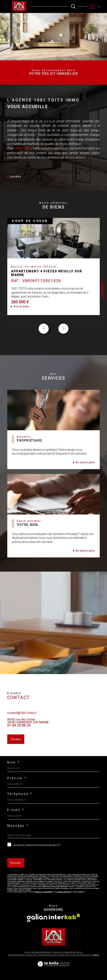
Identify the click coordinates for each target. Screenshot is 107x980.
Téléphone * (20, 794)
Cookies (96, 955)
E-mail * (16, 810)
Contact (102, 290)
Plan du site (31, 955)
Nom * (14, 762)
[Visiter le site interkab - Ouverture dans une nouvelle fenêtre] (64, 917)
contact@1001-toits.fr (22, 718)
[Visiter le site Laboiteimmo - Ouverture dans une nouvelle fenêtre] (53, 968)
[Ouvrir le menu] (92, 6)
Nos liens (70, 955)
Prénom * (17, 778)
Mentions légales (47, 955)
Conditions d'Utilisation (63, 892)
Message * (18, 826)
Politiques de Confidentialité (43, 892)
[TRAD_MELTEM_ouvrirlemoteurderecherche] (73, 6)
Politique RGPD (83, 955)
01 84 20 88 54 (19, 731)
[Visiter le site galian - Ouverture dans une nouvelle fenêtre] (37, 918)
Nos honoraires (15, 955)
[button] (63, 334)
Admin (61, 955)
